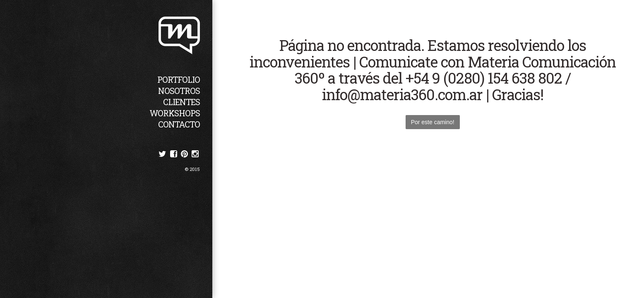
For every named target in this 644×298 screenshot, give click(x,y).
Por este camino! (433, 122)
